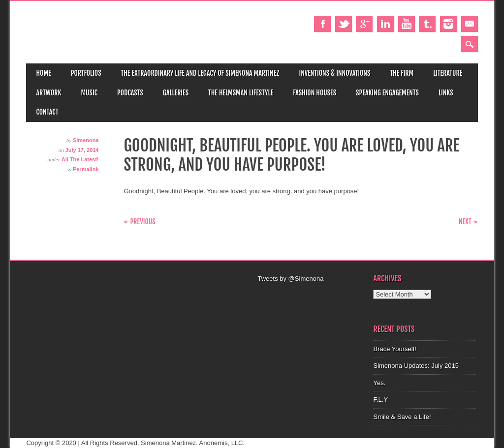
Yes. (379, 383)
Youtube (407, 24)
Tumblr (427, 24)
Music (89, 93)
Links (446, 93)
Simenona (86, 140)
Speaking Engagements (387, 93)
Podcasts (130, 93)
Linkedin (385, 24)
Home (43, 73)
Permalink (86, 169)
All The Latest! (80, 159)
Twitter (344, 24)
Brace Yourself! (394, 349)
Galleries (176, 93)
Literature (448, 73)
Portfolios (86, 73)
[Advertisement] (321, 296)
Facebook (322, 24)
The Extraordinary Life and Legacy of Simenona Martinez (200, 73)
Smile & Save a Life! (402, 417)
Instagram (448, 24)
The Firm (402, 73)
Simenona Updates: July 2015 (416, 366)
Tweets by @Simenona (290, 279)
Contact (47, 112)
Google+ (364, 24)
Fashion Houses (315, 93)
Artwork (48, 93)
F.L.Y (380, 400)
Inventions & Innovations (334, 73)
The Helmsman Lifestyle (241, 93)
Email (470, 24)
